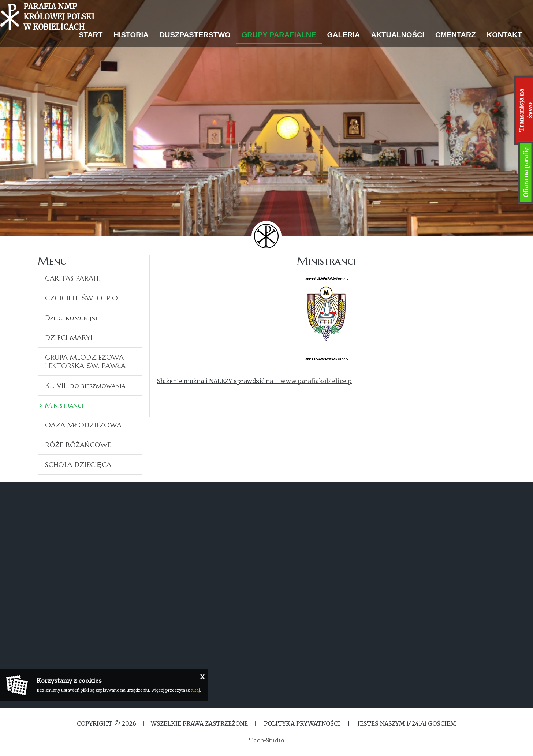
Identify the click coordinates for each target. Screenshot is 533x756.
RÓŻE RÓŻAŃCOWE (78, 445)
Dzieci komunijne (72, 318)
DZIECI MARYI (69, 337)
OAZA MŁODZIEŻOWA (83, 425)
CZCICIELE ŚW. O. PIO (81, 298)
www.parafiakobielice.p (316, 381)
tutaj (195, 690)
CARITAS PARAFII (73, 278)
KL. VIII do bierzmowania (85, 385)
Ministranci (64, 405)
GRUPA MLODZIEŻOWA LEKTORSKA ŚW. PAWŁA (85, 361)
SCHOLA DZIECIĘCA (78, 464)
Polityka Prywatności (302, 723)
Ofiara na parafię (526, 173)
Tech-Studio (267, 740)
